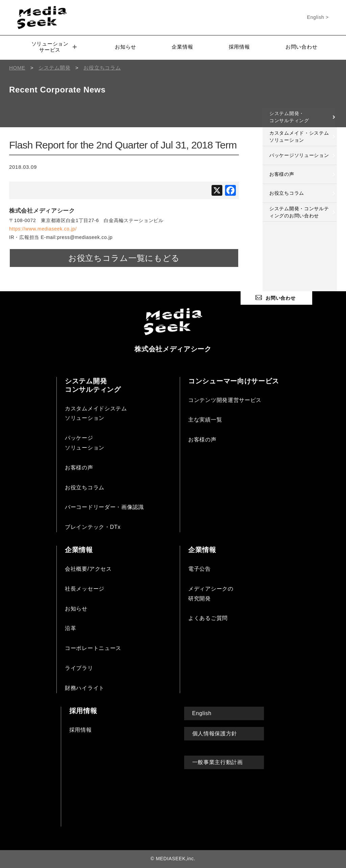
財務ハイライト (85, 688)
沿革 (70, 628)
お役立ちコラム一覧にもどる (124, 258)
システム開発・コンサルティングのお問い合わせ (299, 212)
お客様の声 (282, 174)
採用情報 (239, 47)
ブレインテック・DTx (93, 527)
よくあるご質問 (208, 618)
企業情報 (182, 47)
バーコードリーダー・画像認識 (104, 507)
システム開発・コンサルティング (289, 117)
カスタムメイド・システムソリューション (299, 137)
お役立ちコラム (287, 193)
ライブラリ (79, 668)
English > (318, 17)
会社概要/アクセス (88, 569)
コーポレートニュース (93, 648)
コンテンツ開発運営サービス (225, 400)
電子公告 (200, 569)
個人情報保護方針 (215, 734)
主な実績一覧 (205, 420)
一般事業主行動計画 (218, 762)
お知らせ (126, 47)
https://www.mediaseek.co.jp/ (43, 229)
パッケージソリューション (299, 155)
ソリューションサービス (54, 47)
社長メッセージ (85, 589)
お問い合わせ (301, 47)
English (202, 713)
